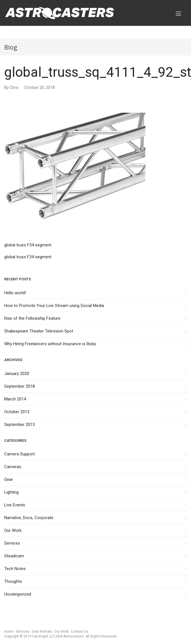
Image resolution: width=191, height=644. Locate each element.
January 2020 (17, 374)
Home (9, 632)
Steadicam (14, 556)
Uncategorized (18, 594)
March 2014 (15, 399)
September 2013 (19, 425)
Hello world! (15, 293)
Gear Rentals (42, 632)
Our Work (13, 530)
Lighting (11, 492)
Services (12, 543)
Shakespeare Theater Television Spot (39, 331)
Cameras (13, 467)
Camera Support (19, 454)
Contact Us (80, 632)
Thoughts (13, 581)
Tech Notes (15, 569)
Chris (14, 88)
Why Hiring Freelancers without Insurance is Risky (50, 344)
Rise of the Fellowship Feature (32, 318)
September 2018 (19, 386)
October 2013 (17, 412)
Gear (9, 479)
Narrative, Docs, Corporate (29, 518)
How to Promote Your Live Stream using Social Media (54, 306)
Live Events (15, 505)
